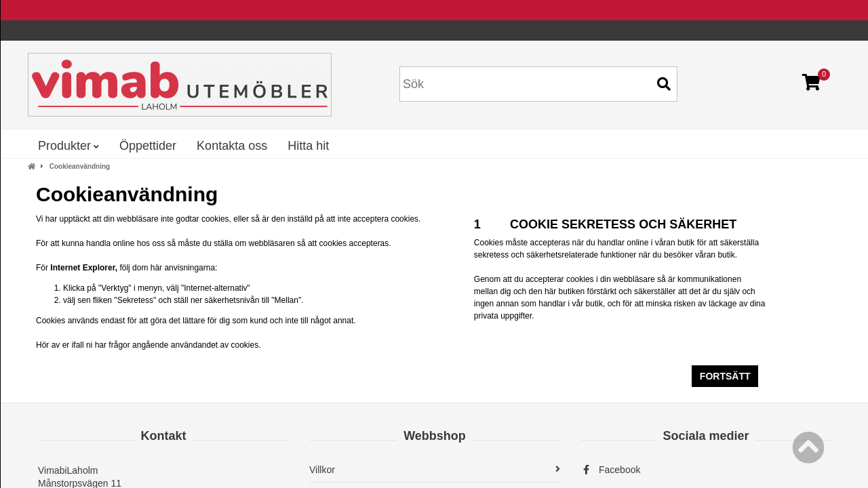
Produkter (68, 146)
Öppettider (148, 146)
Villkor (435, 470)
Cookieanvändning (80, 166)
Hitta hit (308, 146)
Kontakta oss (232, 146)
